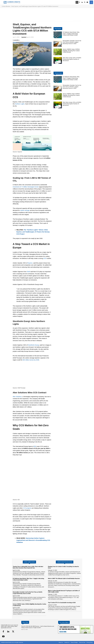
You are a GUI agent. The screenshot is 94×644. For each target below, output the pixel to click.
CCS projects (27, 508)
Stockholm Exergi (33, 345)
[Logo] (12, 2)
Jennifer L (17, 40)
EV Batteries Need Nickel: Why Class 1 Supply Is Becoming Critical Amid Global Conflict (71, 34)
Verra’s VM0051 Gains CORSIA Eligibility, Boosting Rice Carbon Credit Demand (71, 51)
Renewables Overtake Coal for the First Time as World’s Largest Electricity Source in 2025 (72, 42)
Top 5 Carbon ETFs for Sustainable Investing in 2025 (62, 603)
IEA (35, 446)
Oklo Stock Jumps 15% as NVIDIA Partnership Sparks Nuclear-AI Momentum (72, 59)
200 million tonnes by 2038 (31, 360)
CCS (45, 258)
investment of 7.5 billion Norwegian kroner (26, 187)
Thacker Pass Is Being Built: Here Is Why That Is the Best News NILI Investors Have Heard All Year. (28, 567)
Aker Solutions (17, 397)
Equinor (30, 263)
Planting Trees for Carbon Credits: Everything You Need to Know (63, 567)
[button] (91, 2)
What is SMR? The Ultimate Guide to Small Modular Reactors (64, 578)
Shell (28, 272)
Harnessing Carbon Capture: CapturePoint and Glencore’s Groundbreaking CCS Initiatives (33, 540)
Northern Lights (20, 104)
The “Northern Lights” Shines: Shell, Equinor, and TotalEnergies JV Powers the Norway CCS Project (33, 232)
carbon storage (25, 210)
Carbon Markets (6, 6)
